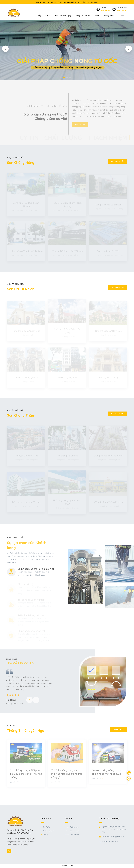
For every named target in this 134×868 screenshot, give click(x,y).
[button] (5, 49)
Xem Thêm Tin (119, 729)
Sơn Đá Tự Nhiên (73, 831)
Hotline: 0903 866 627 (110, 841)
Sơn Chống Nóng (73, 827)
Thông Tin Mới (109, 16)
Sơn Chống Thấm (73, 835)
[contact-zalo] (129, 779)
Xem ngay (94, 2)
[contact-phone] (129, 773)
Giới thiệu (47, 16)
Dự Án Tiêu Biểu (48, 831)
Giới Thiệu (46, 827)
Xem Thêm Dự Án (118, 161)
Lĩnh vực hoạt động (63, 16)
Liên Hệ (123, 16)
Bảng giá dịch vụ (83, 16)
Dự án (97, 16)
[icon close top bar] (125, 2)
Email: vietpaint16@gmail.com (113, 837)
